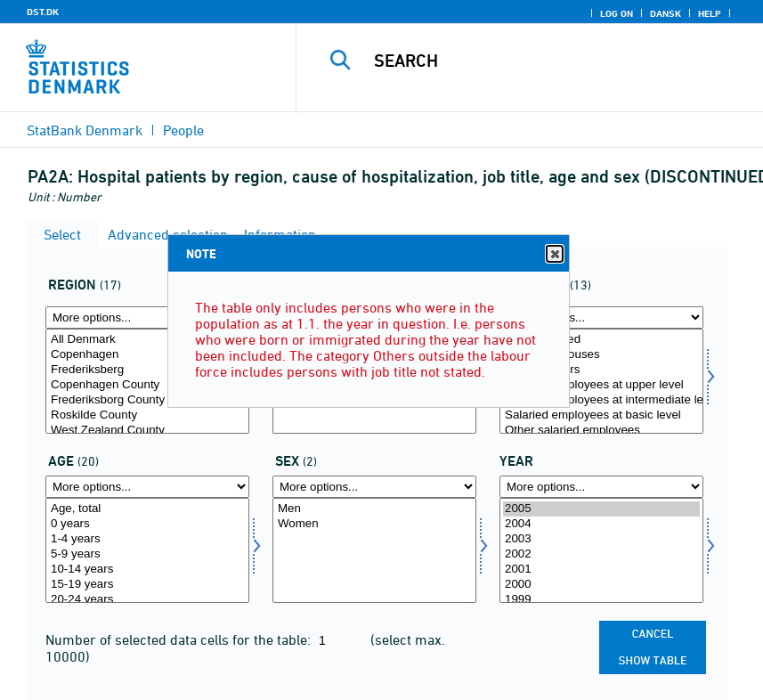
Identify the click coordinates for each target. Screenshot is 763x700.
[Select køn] (374, 550)
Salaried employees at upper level (601, 385)
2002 (601, 554)
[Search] (551, 61)
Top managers (601, 370)
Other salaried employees (601, 431)
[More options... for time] (601, 487)
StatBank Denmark (85, 130)
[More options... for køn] (374, 487)
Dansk (666, 13)
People (183, 130)
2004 (601, 524)
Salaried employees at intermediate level (601, 400)
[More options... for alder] (147, 487)
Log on (617, 13)
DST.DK (43, 12)
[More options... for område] (147, 317)
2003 (601, 539)
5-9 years (147, 554)
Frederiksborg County (147, 400)
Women (374, 524)
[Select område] (147, 381)
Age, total (147, 509)
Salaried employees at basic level (601, 415)
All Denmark (147, 340)
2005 (601, 509)
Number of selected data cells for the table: (180, 639)
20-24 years (147, 600)
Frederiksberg (147, 370)
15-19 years (147, 585)
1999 (601, 600)
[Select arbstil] (601, 381)
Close (554, 254)
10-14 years (147, 570)
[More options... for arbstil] (601, 317)
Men (374, 509)
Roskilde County (147, 415)
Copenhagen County (147, 385)
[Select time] (601, 550)
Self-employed (601, 340)
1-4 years (147, 539)
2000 (601, 585)
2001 (601, 570)
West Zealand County (147, 431)
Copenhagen (147, 355)
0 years (147, 524)
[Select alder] (147, 550)
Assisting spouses (601, 355)
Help (710, 13)
